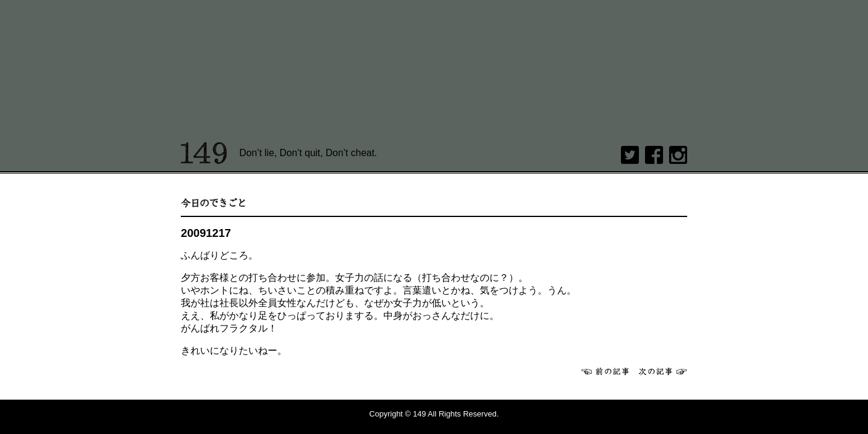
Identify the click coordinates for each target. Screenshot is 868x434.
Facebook (654, 155)
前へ (605, 371)
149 (204, 153)
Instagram (678, 155)
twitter (630, 155)
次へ (663, 371)
